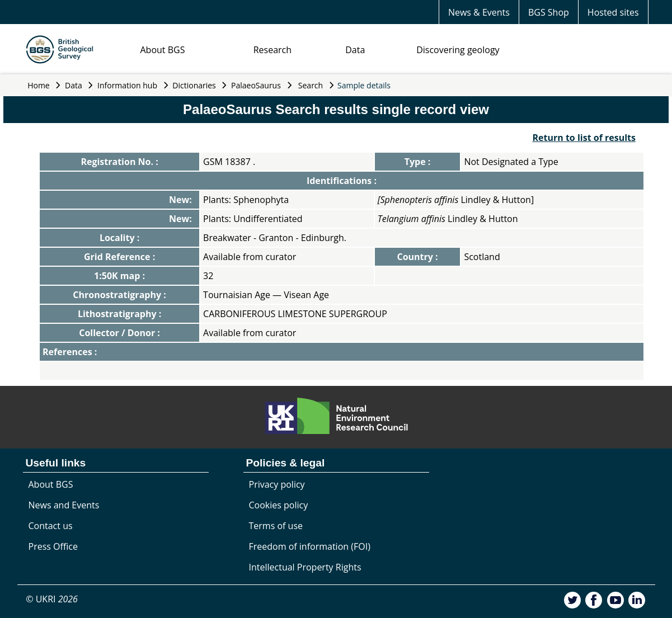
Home (39, 85)
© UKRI (52, 599)
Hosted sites (613, 12)
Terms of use (276, 526)
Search (311, 85)
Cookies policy (279, 505)
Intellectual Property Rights (305, 567)
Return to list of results (584, 138)
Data (355, 50)
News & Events (479, 12)
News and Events (64, 505)
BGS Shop (549, 12)
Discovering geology (458, 50)
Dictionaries (194, 85)
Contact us (51, 526)
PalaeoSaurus (256, 85)
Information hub (127, 85)
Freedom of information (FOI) (310, 546)
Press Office (53, 546)
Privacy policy (277, 484)
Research (272, 50)
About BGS (163, 50)
